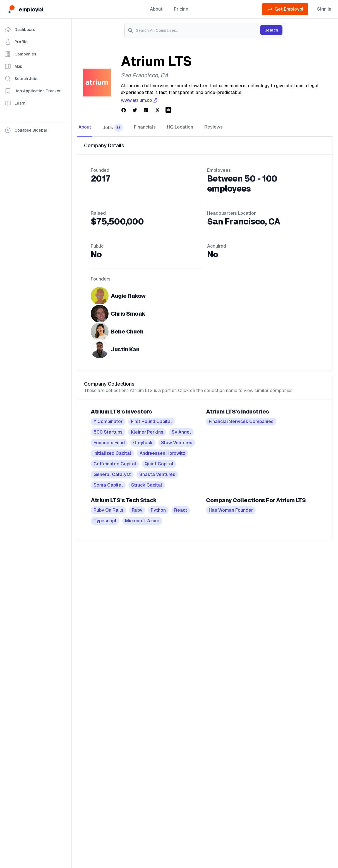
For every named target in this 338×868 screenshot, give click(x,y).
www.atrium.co (139, 100)
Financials (145, 127)
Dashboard (20, 30)
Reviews (214, 127)
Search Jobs (21, 79)
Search (271, 30)
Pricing (181, 9)
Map (14, 66)
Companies (20, 54)
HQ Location (180, 127)
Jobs (113, 128)
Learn (15, 103)
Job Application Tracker (33, 91)
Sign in (324, 9)
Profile (16, 42)
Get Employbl (285, 9)
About (156, 9)
